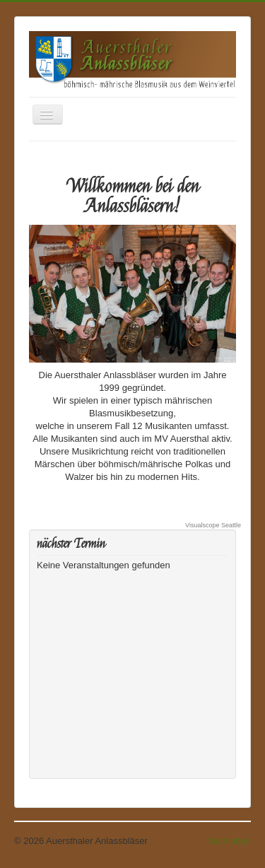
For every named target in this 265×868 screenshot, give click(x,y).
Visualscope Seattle (213, 525)
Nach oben (229, 841)
